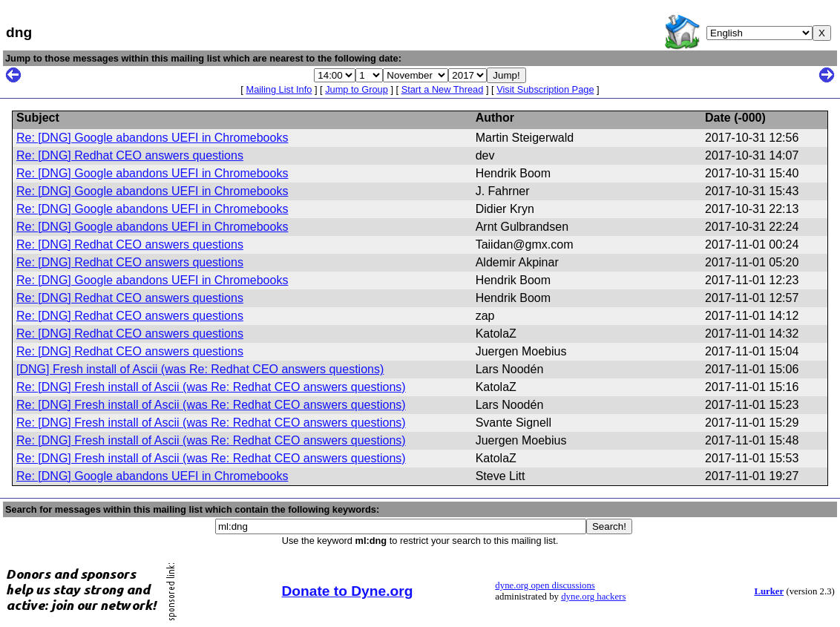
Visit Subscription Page (545, 89)
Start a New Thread (443, 89)
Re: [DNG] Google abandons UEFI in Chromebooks (152, 138)
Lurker (769, 591)
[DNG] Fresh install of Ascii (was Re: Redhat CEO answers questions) (200, 369)
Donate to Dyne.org (347, 591)
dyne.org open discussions (545, 585)
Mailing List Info (279, 89)
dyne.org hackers (593, 597)
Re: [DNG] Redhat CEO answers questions (130, 155)
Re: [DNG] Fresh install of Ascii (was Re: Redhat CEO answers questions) (211, 387)
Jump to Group (357, 89)
